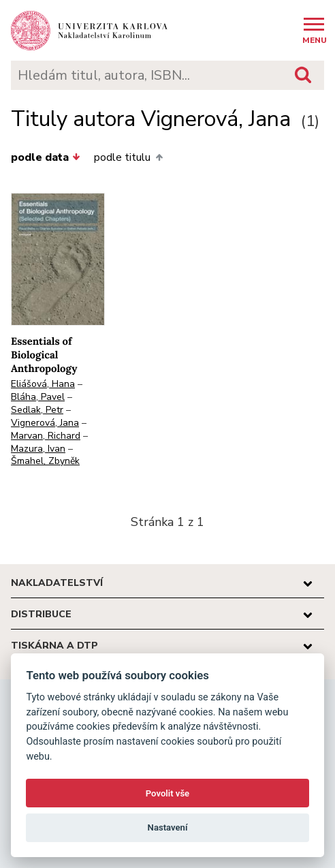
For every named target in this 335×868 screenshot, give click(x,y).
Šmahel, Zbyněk (45, 461)
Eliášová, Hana (43, 384)
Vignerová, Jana (45, 423)
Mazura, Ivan (38, 449)
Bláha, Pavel (38, 397)
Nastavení (168, 827)
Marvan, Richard (46, 436)
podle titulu (128, 157)
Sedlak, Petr (37, 410)
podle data (46, 157)
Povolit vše (167, 793)
